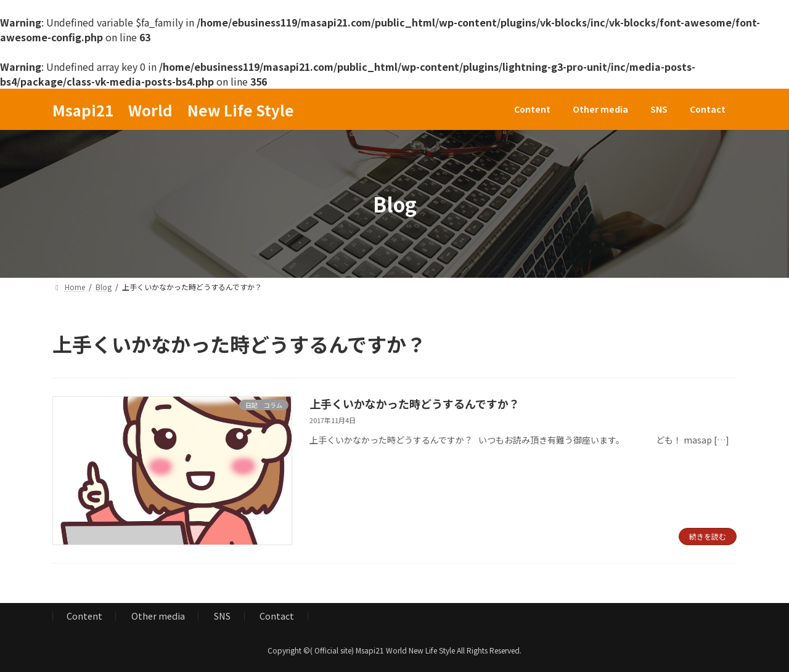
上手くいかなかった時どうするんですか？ (415, 403)
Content (84, 616)
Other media (158, 616)
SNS (222, 616)
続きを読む (708, 536)
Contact (277, 616)
